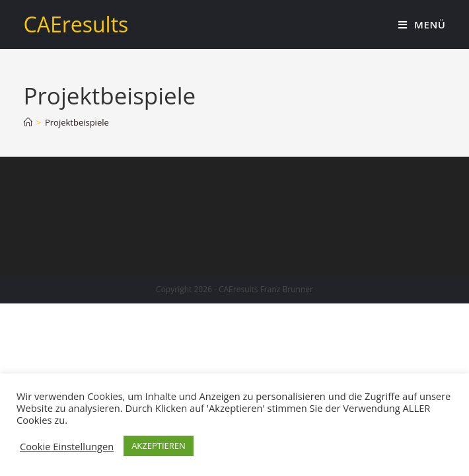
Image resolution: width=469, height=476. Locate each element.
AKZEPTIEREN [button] (159, 446)
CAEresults (76, 24)
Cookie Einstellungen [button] (67, 446)
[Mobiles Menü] (422, 24)
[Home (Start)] (28, 122)
